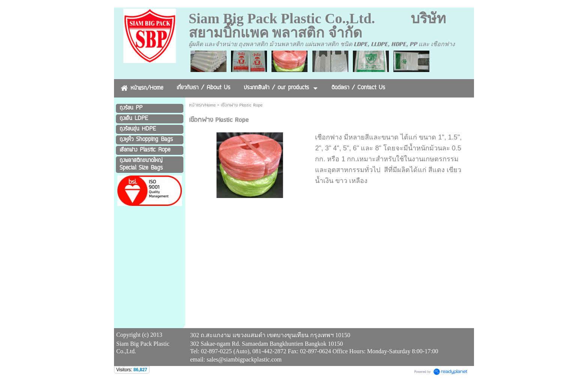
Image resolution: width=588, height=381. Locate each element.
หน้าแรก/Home (202, 105)
